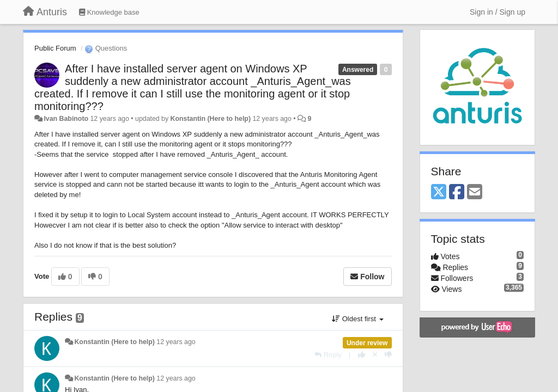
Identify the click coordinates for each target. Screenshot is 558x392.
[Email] (475, 192)
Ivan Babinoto (66, 119)
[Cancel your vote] (375, 355)
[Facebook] (457, 192)
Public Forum (55, 48)
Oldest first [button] (357, 319)
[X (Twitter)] (439, 192)
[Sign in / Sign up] (498, 12)
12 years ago (176, 342)
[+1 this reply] (362, 355)
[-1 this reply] (388, 355)
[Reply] (328, 355)
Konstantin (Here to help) (211, 119)
